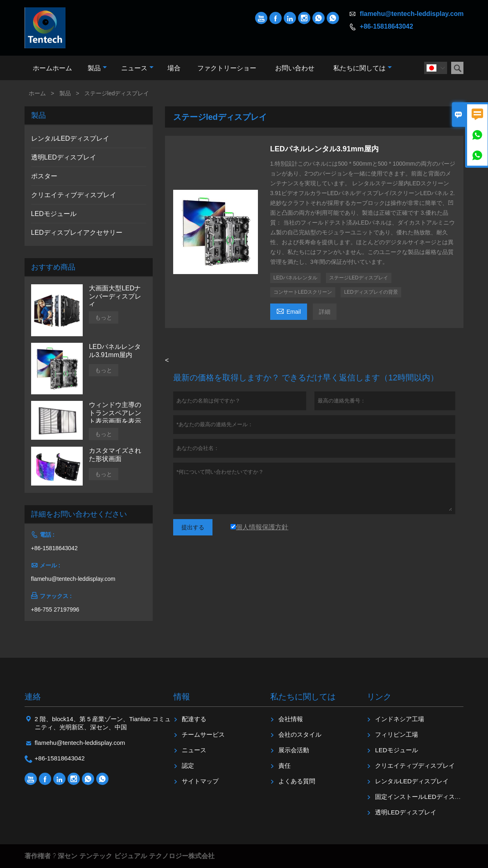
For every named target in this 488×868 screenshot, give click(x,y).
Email (289, 311)
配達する (194, 719)
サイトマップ (200, 781)
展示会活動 (294, 750)
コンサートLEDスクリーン (303, 292)
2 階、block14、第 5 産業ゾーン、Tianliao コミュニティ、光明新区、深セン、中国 (103, 723)
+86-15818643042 (386, 26)
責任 (285, 766)
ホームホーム (52, 68)
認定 (188, 766)
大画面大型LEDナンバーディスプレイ (115, 296)
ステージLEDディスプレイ (358, 278)
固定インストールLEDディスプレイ (424, 797)
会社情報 (291, 719)
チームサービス (203, 734)
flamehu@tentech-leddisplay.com (412, 14)
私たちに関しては (363, 68)
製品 (97, 68)
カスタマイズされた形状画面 (115, 455)
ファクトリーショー (227, 68)
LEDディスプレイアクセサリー (77, 233)
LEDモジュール (54, 214)
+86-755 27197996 (55, 609)
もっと (104, 317)
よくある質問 (297, 781)
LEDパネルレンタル (295, 278)
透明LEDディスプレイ (64, 157)
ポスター (44, 176)
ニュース (137, 68)
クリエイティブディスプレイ (74, 195)
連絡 (33, 697)
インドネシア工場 (400, 719)
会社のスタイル (300, 734)
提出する (193, 527)
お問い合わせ (295, 68)
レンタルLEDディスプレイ (70, 138)
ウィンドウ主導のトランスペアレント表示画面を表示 (115, 413)
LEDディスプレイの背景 (371, 292)
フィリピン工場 (396, 734)
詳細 (325, 312)
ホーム (37, 93)
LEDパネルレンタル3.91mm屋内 (115, 351)
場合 (174, 68)
